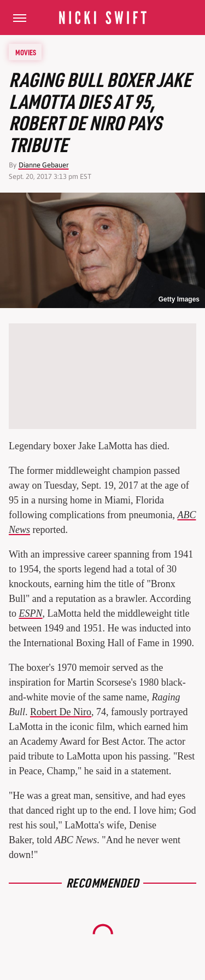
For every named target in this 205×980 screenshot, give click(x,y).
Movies (26, 52)
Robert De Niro (61, 712)
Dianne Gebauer (44, 165)
